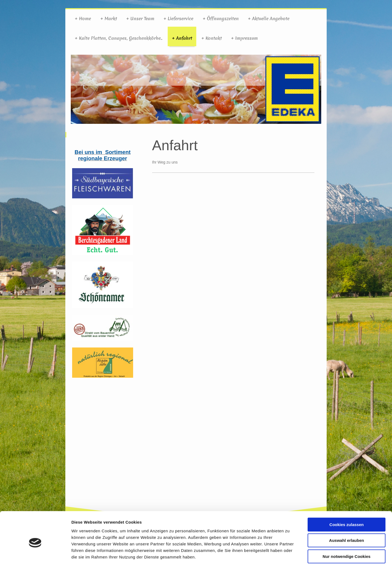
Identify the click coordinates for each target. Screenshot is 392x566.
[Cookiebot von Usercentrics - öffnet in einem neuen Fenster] (35, 555)
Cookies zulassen (347, 499)
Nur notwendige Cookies (347, 531)
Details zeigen (290, 555)
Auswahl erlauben (347, 516)
